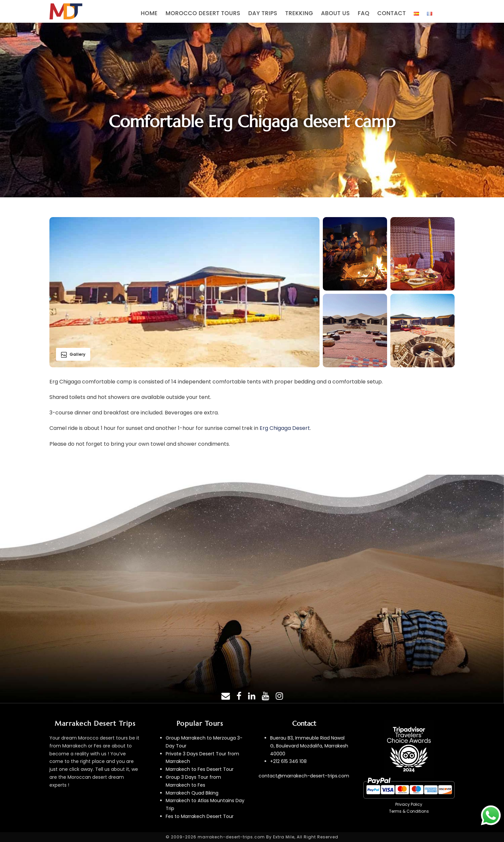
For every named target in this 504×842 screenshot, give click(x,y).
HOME (149, 13)
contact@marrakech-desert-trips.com (304, 776)
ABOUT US (335, 13)
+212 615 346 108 (288, 761)
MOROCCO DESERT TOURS (203, 13)
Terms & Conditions (409, 811)
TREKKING (299, 13)
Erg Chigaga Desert (285, 428)
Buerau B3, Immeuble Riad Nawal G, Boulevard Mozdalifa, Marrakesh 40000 (309, 746)
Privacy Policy (409, 804)
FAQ (364, 13)
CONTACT (392, 13)
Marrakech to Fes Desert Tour (200, 769)
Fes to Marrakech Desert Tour (200, 816)
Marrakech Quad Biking (192, 793)
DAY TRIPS (263, 13)
